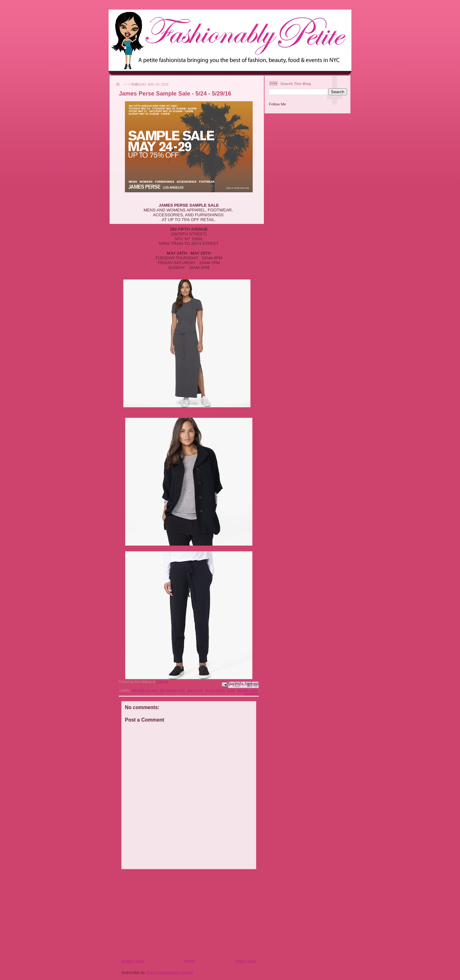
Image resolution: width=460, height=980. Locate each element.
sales (231, 690)
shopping (251, 694)
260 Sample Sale (172, 690)
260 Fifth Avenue (144, 690)
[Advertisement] (160, 914)
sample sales (247, 690)
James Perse (215, 690)
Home (189, 961)
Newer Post (133, 961)
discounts (195, 690)
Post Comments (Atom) (170, 972)
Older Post (246, 961)
